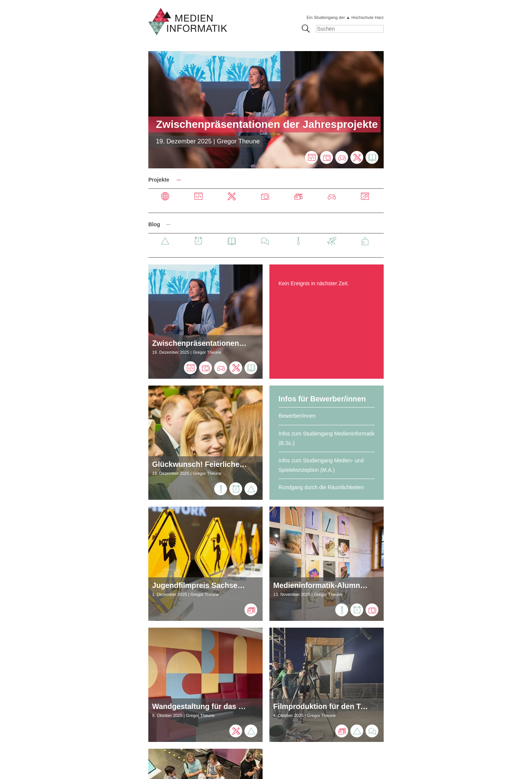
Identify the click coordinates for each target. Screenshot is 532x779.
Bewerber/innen (297, 416)
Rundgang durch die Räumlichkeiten (321, 487)
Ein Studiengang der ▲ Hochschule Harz (345, 17)
